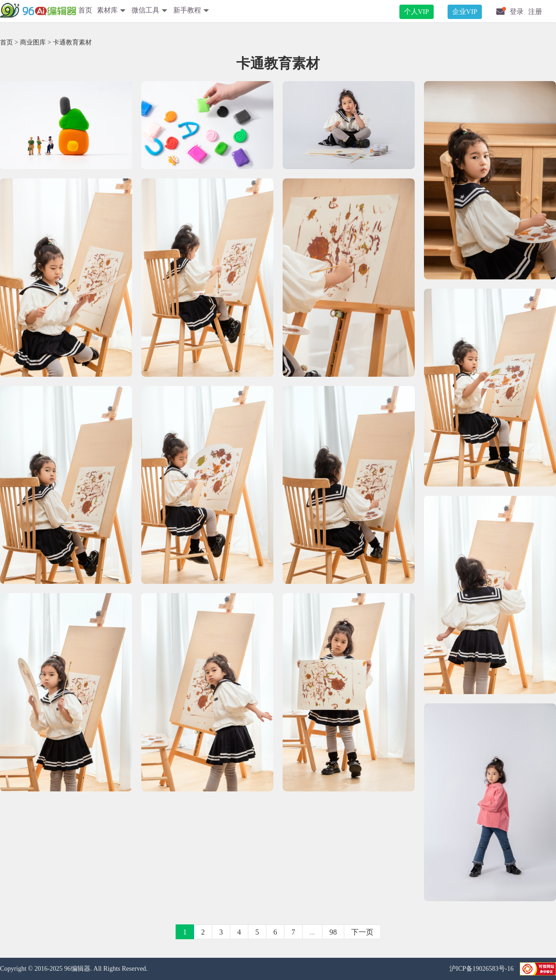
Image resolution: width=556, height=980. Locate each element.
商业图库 (33, 42)
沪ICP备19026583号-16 (482, 969)
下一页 (362, 932)
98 (333, 932)
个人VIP (417, 12)
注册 (535, 12)
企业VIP (465, 12)
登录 (517, 12)
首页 (85, 10)
